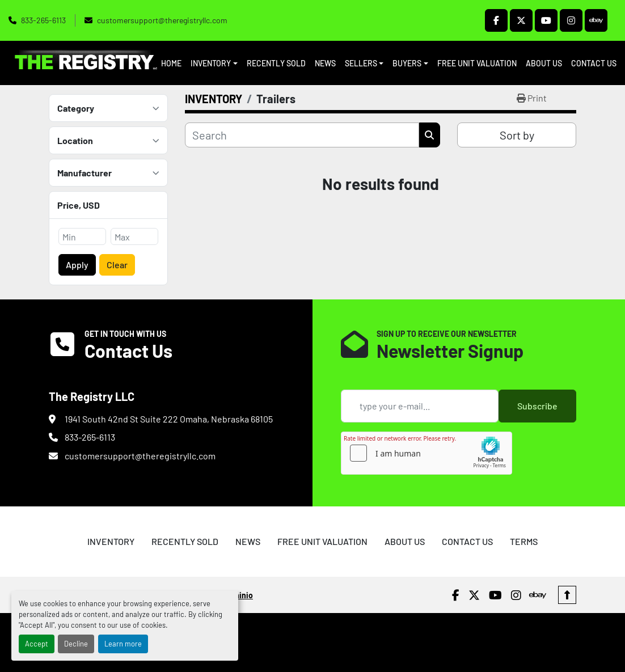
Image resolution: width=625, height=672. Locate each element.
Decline (76, 644)
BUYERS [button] (407, 63)
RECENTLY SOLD (276, 63)
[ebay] (596, 20)
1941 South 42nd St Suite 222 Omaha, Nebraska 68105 (169, 419)
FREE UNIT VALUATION (477, 63)
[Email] (420, 406)
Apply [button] (77, 265)
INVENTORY (211, 63)
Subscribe (537, 406)
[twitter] (521, 20)
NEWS (325, 63)
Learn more (123, 644)
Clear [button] (117, 265)
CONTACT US (594, 63)
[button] (214, 63)
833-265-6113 (43, 20)
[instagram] (571, 20)
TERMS (524, 541)
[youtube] (546, 20)
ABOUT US (544, 63)
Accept (37, 644)
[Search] (302, 135)
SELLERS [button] (361, 63)
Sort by (517, 135)
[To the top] (567, 595)
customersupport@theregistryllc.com (162, 20)
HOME (171, 63)
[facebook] (496, 20)
